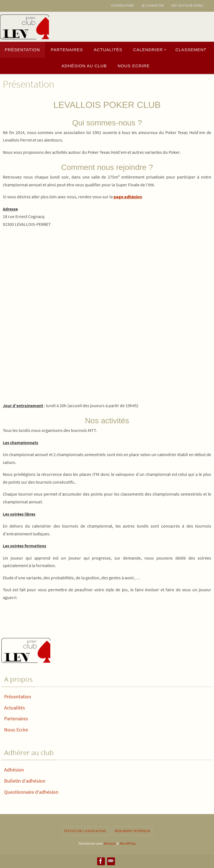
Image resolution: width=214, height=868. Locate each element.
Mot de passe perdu (188, 5)
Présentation (18, 697)
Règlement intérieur (133, 831)
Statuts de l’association (85, 831)
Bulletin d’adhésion (25, 781)
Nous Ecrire (16, 730)
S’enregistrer (123, 5)
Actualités (15, 708)
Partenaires (16, 719)
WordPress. (128, 843)
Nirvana (110, 843)
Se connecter (153, 5)
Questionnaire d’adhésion (31, 792)
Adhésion (14, 770)
